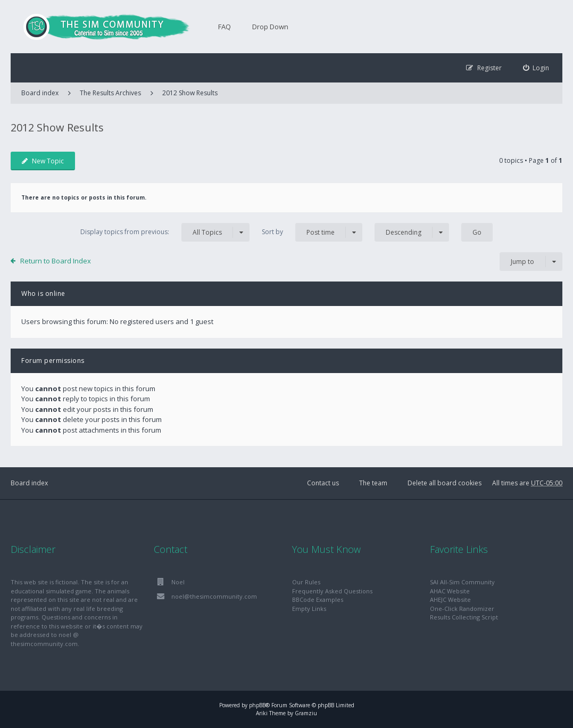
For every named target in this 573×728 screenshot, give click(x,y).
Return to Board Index (56, 261)
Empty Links (309, 609)
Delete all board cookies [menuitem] (445, 483)
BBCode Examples (318, 599)
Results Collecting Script (464, 617)
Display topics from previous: (165, 232)
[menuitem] (536, 68)
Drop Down (270, 27)
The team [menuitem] (373, 483)
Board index (29, 483)
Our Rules (306, 582)
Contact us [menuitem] (323, 483)
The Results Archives (110, 93)
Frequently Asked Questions (332, 591)
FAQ (225, 27)
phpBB (257, 705)
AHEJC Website (450, 599)
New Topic (43, 161)
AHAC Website (450, 591)
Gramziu (306, 713)
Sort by (312, 232)
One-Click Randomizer (462, 609)
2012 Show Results (190, 93)
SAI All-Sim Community (462, 582)
